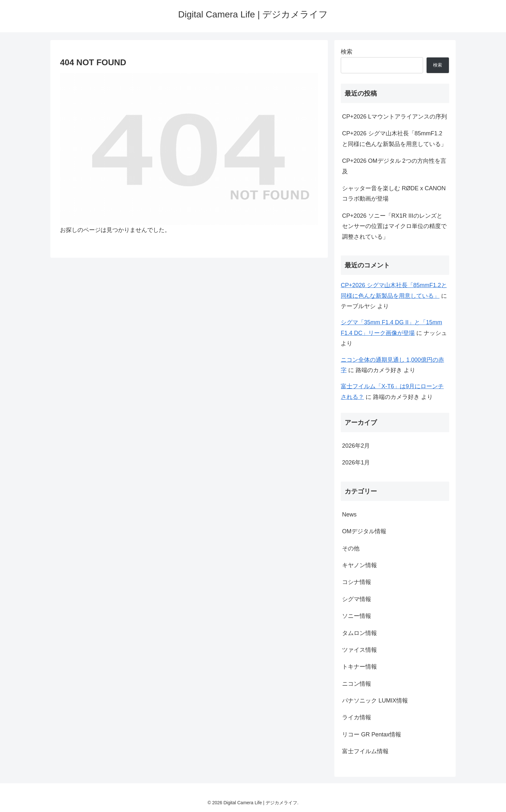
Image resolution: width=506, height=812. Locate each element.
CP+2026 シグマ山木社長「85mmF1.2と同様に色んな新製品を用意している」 (394, 139)
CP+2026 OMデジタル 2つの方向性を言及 (394, 166)
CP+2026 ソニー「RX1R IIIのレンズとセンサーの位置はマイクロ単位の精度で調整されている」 (394, 226)
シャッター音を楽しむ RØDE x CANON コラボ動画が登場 (394, 193)
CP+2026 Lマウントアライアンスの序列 (395, 117)
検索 (347, 52)
